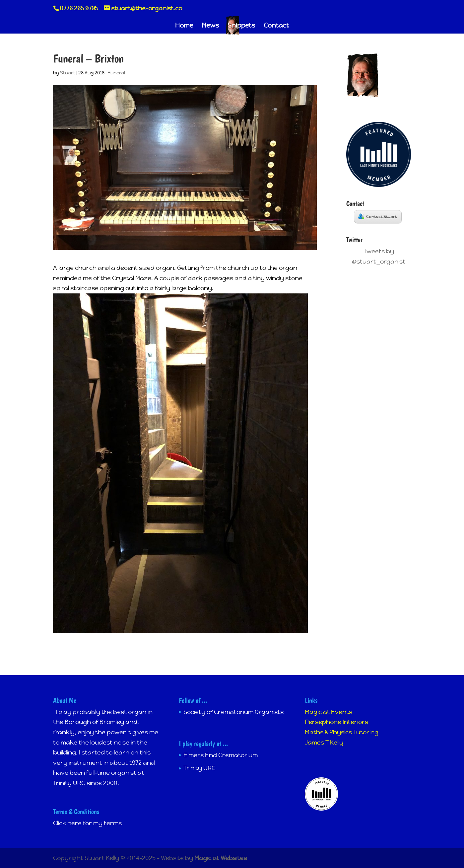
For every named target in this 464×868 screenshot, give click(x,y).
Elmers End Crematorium (221, 755)
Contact (276, 26)
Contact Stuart (377, 216)
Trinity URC (199, 768)
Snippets (241, 26)
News (210, 26)
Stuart (68, 73)
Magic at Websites (221, 858)
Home (184, 26)
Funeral (116, 73)
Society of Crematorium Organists (233, 712)
